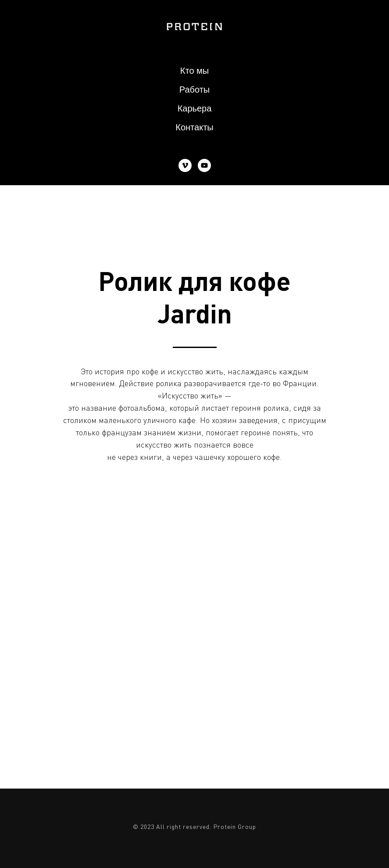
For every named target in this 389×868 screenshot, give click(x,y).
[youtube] (204, 165)
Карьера (195, 108)
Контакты (194, 127)
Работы (194, 90)
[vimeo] (185, 165)
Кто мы (194, 71)
